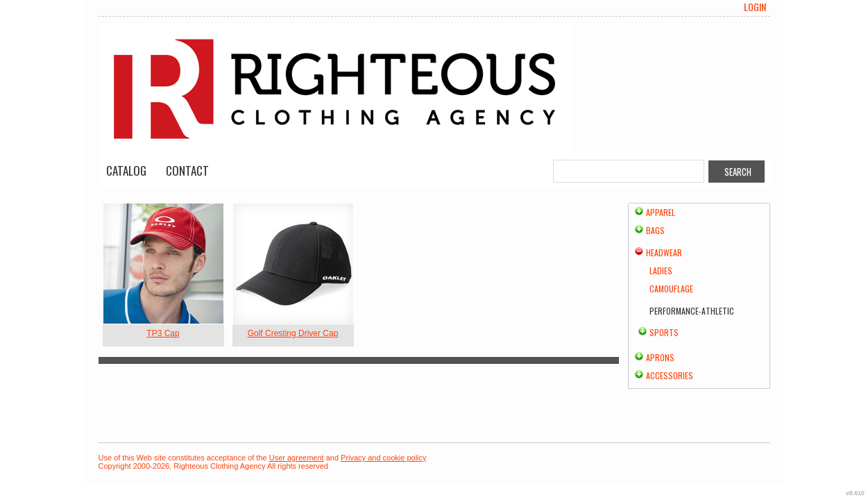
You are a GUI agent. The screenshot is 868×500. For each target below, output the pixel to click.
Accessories (670, 375)
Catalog (126, 170)
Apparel (661, 212)
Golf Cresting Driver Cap (293, 333)
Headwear (664, 252)
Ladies (661, 270)
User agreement (297, 458)
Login (755, 7)
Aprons (660, 357)
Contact (187, 170)
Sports (664, 332)
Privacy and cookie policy (384, 458)
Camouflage (671, 289)
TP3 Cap (163, 333)
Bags (655, 230)
